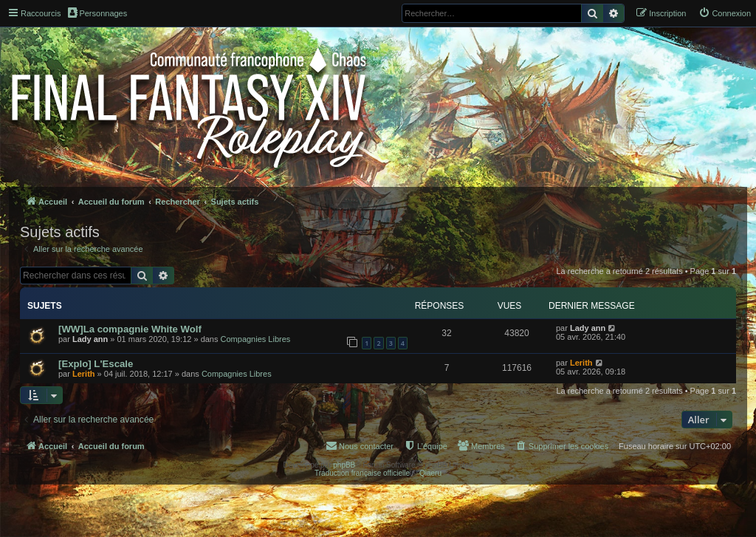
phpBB (344, 465)
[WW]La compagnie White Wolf (130, 329)
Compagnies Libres (256, 339)
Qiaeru (430, 473)
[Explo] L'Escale (96, 364)
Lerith (84, 374)
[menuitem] (725, 13)
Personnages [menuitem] (97, 13)
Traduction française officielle (362, 473)
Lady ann (90, 339)
